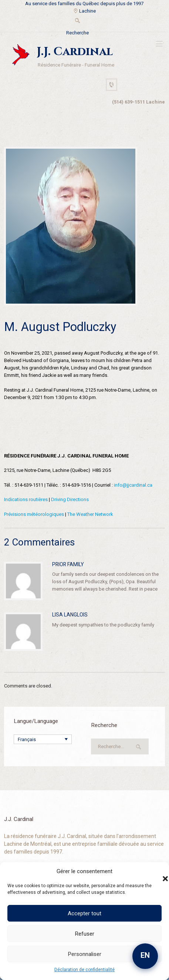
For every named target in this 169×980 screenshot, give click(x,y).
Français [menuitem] (27, 739)
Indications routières (26, 499)
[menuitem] (43, 739)
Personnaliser (85, 954)
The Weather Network (90, 514)
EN (145, 955)
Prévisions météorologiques (34, 514)
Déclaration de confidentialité (84, 970)
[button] (158, 871)
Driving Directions (70, 499)
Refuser (85, 934)
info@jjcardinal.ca (133, 485)
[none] (43, 739)
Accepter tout (84, 913)
